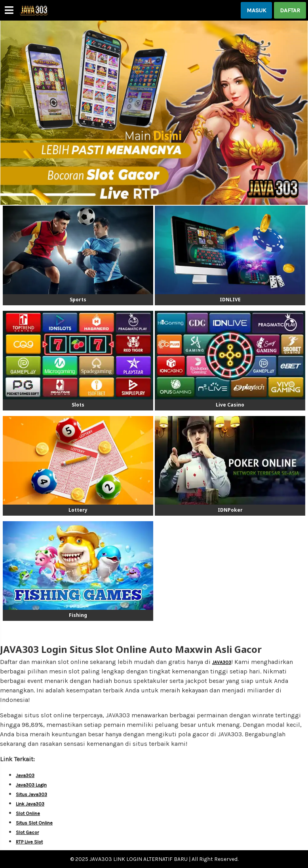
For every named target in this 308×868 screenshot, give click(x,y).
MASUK (256, 10)
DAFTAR (290, 10)
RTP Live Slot (29, 842)
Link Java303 (30, 804)
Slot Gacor (27, 832)
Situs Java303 (31, 794)
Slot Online (28, 813)
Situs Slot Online (34, 823)
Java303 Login (31, 785)
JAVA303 (222, 662)
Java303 (25, 775)
